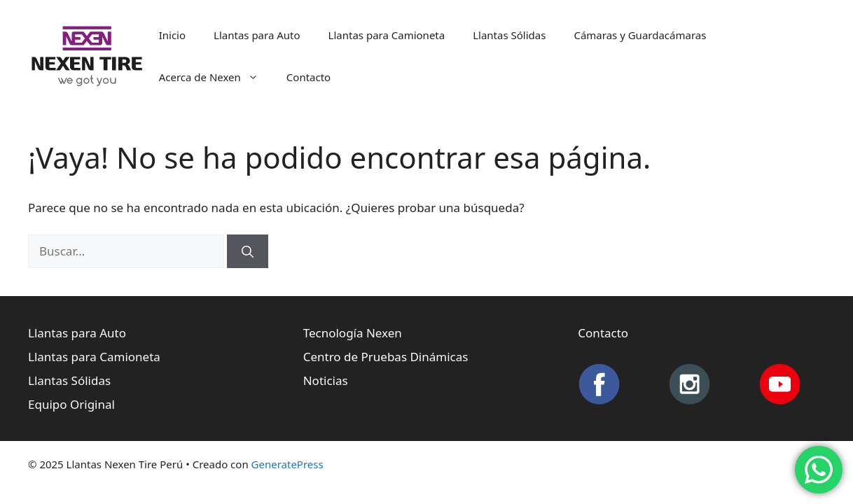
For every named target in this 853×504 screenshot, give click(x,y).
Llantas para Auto (257, 35)
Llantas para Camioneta (387, 35)
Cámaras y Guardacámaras (640, 35)
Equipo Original (71, 404)
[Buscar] (248, 251)
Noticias (326, 380)
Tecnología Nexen (353, 333)
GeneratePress (287, 464)
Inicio (172, 35)
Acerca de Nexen (216, 77)
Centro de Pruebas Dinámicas (386, 357)
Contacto (308, 77)
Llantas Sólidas (509, 35)
